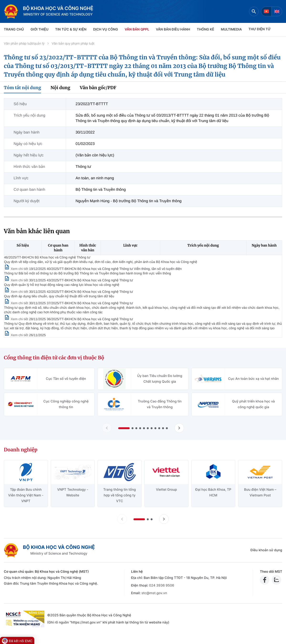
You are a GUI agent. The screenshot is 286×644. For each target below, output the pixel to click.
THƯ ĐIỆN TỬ (260, 29)
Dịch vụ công (106, 29)
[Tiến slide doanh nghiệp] (164, 519)
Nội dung (60, 88)
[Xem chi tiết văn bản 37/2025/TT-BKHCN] (17, 319)
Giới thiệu (39, 29)
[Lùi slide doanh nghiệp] (122, 519)
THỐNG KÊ (206, 29)
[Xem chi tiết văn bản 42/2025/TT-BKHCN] (17, 303)
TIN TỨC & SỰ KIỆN (71, 29)
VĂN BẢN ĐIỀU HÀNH (173, 29)
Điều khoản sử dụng (266, 550)
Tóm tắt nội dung (22, 88)
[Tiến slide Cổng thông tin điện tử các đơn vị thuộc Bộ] (179, 428)
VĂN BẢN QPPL (137, 29)
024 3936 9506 (161, 585)
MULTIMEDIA (231, 29)
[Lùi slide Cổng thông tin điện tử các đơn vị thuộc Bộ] (107, 428)
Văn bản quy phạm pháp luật (73, 43)
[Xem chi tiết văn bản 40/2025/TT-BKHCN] (17, 280)
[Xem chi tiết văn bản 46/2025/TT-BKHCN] (17, 269)
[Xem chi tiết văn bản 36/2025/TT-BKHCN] (17, 335)
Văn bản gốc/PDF (98, 88)
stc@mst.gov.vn (154, 593)
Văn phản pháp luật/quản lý (24, 43)
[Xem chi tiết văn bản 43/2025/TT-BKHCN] (17, 292)
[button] (124, 428)
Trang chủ (14, 29)
